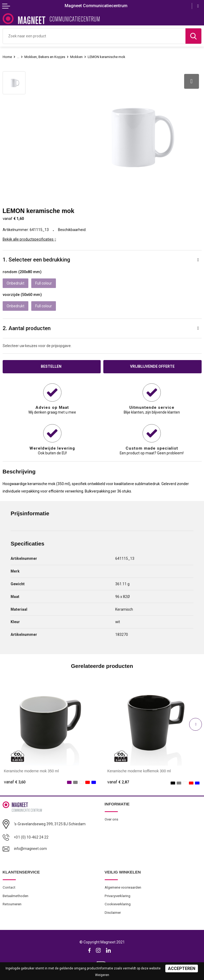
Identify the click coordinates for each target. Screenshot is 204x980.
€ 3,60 (15, 782)
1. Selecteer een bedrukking (36, 260)
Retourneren (12, 904)
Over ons (111, 819)
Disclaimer (113, 913)
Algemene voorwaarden (123, 887)
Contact (9, 887)
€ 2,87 (118, 782)
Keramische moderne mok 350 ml (31, 771)
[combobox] (94, 36)
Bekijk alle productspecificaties (29, 239)
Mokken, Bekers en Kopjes (45, 57)
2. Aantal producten (27, 328)
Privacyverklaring (117, 896)
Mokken (76, 57)
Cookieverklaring (118, 904)
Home (7, 57)
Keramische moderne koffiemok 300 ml (139, 771)
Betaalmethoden (15, 896)
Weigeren (102, 975)
